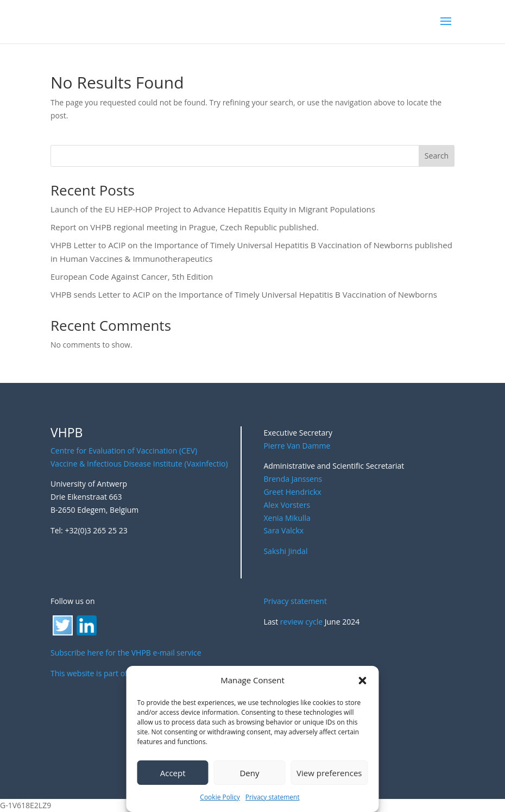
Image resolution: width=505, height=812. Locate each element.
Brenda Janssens (293, 479)
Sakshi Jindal (285, 551)
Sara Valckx (283, 530)
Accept (173, 773)
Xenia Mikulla (287, 518)
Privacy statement (273, 797)
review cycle (301, 622)
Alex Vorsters (287, 505)
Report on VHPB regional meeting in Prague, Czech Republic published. (185, 227)
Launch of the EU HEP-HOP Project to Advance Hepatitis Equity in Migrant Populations (213, 209)
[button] (363, 681)
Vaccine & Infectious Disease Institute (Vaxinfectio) (139, 464)
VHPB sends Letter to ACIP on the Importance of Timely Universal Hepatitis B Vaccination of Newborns (244, 294)
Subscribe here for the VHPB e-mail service (126, 653)
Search (437, 156)
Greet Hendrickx (292, 492)
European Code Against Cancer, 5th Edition (132, 276)
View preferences (329, 773)
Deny (249, 773)
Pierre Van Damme (297, 446)
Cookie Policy (220, 797)
